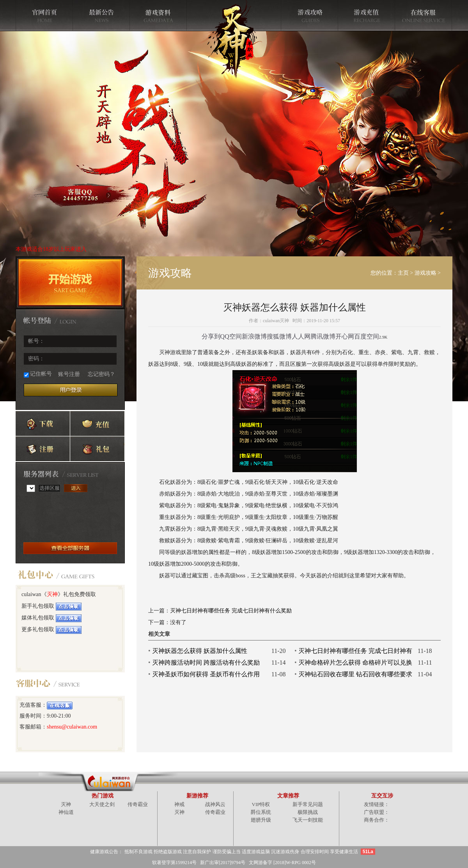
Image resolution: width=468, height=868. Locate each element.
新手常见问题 (308, 804)
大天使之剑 (102, 804)
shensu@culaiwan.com (72, 727)
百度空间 (367, 336)
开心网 (345, 336)
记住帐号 (38, 374)
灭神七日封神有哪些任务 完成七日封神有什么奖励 (231, 611)
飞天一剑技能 (308, 820)
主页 (403, 273)
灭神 (52, 594)
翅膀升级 (261, 820)
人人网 (301, 336)
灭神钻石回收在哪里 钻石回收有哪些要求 (355, 674)
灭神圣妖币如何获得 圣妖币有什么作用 (206, 674)
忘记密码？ (101, 374)
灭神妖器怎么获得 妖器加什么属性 (200, 651)
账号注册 (69, 374)
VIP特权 (261, 804)
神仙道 (66, 812)
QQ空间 (231, 336)
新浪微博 (254, 336)
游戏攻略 (425, 273)
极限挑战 (308, 812)
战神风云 (215, 804)
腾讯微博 (323, 336)
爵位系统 (261, 812)
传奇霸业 (138, 804)
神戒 (179, 804)
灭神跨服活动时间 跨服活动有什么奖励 (206, 662)
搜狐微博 (279, 336)
